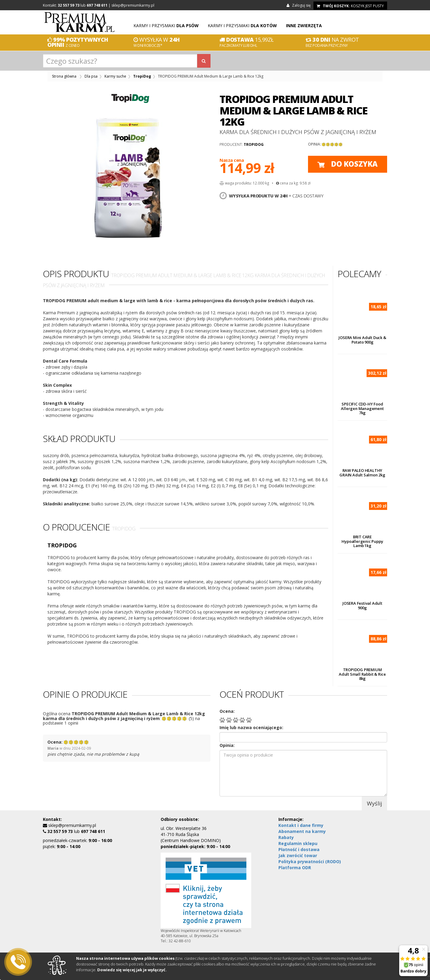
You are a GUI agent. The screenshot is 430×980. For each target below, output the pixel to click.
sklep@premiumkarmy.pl (133, 5)
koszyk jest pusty (350, 6)
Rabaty (286, 837)
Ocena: (227, 711)
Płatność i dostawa (299, 849)
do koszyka (347, 164)
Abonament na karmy (302, 831)
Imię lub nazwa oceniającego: (251, 727)
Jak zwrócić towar (298, 855)
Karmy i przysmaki (166, 26)
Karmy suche (115, 76)
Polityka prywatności (310, 862)
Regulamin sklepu (298, 843)
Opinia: (227, 745)
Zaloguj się (300, 5)
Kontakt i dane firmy (301, 825)
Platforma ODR (295, 868)
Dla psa (91, 76)
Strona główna (64, 76)
